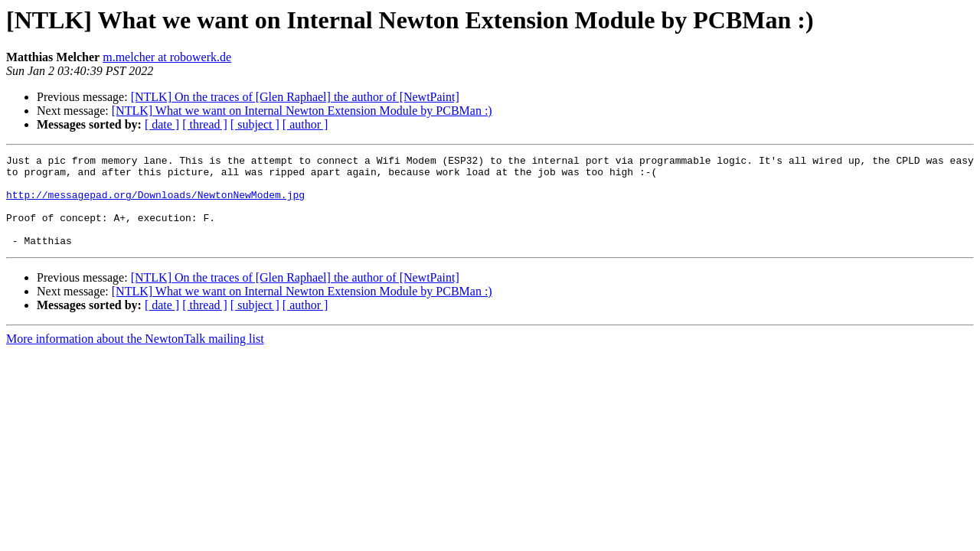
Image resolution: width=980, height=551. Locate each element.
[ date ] (162, 124)
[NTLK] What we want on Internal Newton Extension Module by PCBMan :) (302, 111)
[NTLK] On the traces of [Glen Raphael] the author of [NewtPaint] (295, 97)
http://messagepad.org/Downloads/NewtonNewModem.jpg (155, 204)
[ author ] (305, 124)
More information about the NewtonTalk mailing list (135, 357)
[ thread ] (205, 124)
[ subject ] (255, 124)
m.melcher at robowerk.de (167, 57)
